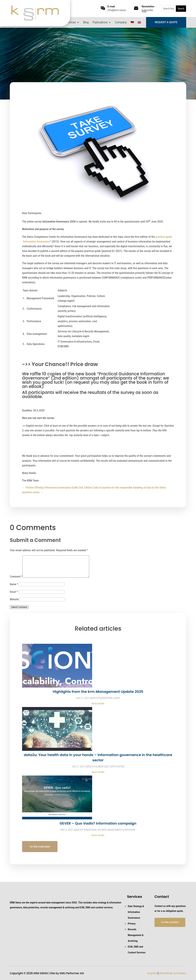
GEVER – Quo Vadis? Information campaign (98, 823)
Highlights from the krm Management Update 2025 (98, 692)
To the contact (170, 922)
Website (14, 599)
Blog (86, 23)
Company (121, 23)
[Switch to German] (132, 23)
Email (14, 592)
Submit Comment (19, 607)
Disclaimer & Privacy (173, 973)
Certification (117, 767)
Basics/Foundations (102, 698)
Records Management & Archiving (116, 830)
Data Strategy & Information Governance (136, 912)
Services (71, 23)
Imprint (152, 973)
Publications (100, 23)
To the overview (40, 847)
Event (117, 698)
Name (14, 584)
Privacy (132, 924)
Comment (16, 577)
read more (98, 704)
